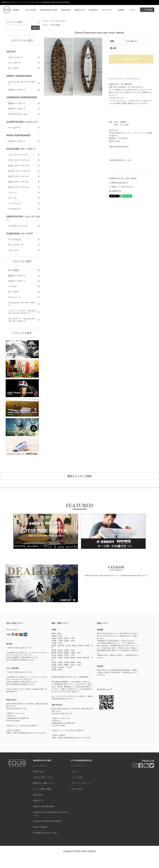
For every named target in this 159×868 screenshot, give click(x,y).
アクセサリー (15, 218)
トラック (13, 201)
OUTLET (11, 52)
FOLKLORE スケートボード (21, 154)
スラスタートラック (18, 235)
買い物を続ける (115, 191)
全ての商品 (56, 25)
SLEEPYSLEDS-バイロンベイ (22, 126)
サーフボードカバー (59, 21)
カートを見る (77, 789)
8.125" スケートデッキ (19, 177)
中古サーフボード (17, 92)
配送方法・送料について (44, 795)
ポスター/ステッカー (18, 118)
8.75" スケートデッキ (19, 195)
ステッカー (14, 261)
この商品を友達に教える (118, 183)
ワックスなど (15, 250)
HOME (16, 10)
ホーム (46, 21)
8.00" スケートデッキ (19, 171)
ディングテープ (16, 255)
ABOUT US (79, 10)
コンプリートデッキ (18, 160)
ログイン (133, 10)
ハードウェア (15, 212)
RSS (73, 800)
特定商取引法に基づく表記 (45, 844)
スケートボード (16, 58)
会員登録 (121, 10)
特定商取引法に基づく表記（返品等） (124, 178)
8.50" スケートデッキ (19, 189)
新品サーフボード (17, 106)
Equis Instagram (40, 838)
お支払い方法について (43, 789)
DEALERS (66, 10)
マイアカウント (107, 10)
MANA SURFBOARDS (18, 140)
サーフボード (15, 63)
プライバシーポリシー (81, 795)
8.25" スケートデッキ (19, 183)
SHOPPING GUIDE (48, 10)
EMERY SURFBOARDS (19, 77)
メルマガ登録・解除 (42, 800)
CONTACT (93, 10)
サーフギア (14, 69)
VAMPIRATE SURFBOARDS (22, 100)
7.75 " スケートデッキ (19, 166)
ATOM (80, 800)
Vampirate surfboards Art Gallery (47, 832)
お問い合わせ (39, 783)
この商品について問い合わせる (121, 187)
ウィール (13, 206)
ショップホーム (40, 777)
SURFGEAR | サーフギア (20, 244)
